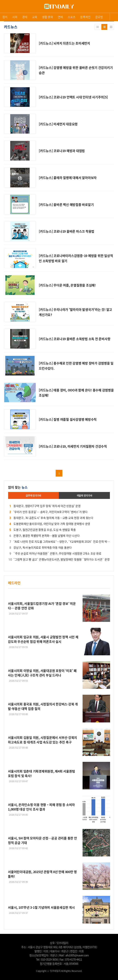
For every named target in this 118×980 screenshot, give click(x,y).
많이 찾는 (18, 487)
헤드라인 (14, 583)
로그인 (1, 10)
